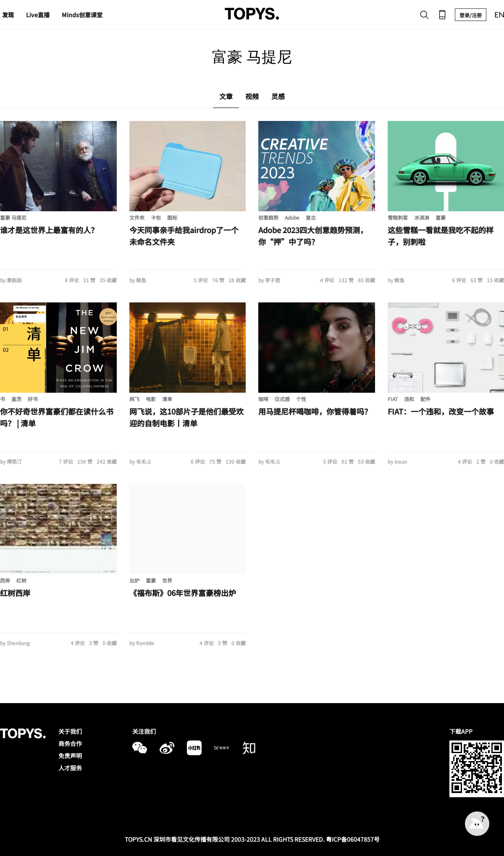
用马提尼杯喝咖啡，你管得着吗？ (315, 411)
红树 (21, 580)
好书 (33, 399)
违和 (409, 399)
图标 (172, 217)
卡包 (156, 217)
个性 (301, 399)
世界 (167, 580)
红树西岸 (15, 593)
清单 (167, 399)
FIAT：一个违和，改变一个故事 (441, 411)
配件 (425, 399)
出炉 (134, 580)
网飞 (134, 399)
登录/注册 (471, 15)
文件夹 (137, 217)
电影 (151, 399)
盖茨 (16, 399)
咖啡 (263, 399)
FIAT (393, 399)
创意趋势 (268, 217)
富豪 (441, 217)
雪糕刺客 (398, 217)
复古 (311, 217)
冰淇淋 (422, 217)
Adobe (292, 217)
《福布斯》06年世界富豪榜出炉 (183, 593)
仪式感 (282, 399)
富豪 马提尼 (13, 217)
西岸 (5, 580)
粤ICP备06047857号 (353, 839)
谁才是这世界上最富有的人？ (49, 230)
